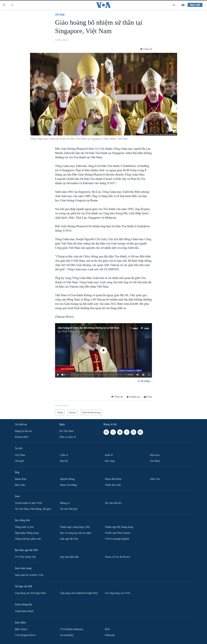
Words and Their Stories (118, 533)
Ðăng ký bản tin (23, 431)
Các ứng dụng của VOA (118, 593)
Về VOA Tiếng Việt (25, 557)
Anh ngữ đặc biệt (69, 539)
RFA (107, 629)
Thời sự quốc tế (67, 437)
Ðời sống (110, 461)
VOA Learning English (117, 539)
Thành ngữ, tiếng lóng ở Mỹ (75, 527)
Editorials (110, 635)
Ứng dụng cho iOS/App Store (30, 593)
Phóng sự (65, 503)
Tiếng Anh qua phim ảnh (28, 539)
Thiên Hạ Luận (113, 485)
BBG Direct (21, 629)
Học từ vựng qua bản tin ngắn (76, 533)
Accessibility (67, 635)
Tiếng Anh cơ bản (24, 527)
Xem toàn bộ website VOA (29, 575)
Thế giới (19, 461)
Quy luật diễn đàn (69, 557)
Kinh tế (109, 455)
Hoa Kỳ (64, 461)
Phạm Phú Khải (113, 479)
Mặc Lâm (20, 485)
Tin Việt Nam (66, 431)
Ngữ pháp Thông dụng (27, 533)
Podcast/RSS (22, 437)
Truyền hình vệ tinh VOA (28, 503)
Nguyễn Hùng (67, 479)
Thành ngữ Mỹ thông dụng (119, 527)
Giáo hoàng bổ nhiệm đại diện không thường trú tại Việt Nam (89, 328)
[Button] (146, 49)
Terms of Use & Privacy (118, 557)
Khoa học (155, 455)
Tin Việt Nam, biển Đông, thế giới (33, 509)
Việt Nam (60, 15)
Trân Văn (155, 479)
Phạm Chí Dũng (68, 485)
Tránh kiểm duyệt (24, 611)
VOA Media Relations (72, 629)
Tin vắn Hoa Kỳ (113, 503)
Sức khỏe (155, 461)
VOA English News (25, 635)
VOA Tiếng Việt (71, 331)
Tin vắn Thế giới (69, 509)
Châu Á (64, 455)
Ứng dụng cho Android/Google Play (79, 593)
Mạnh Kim (21, 479)
